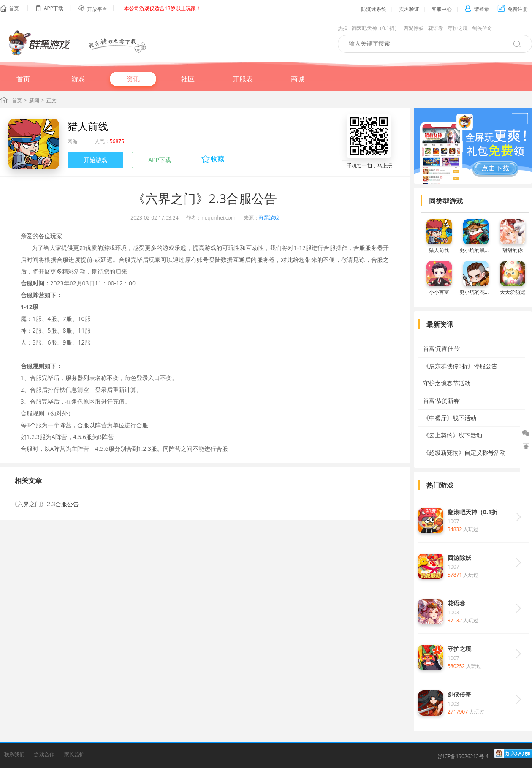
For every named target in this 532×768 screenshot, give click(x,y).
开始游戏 (95, 160)
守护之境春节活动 (447, 383)
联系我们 (14, 754)
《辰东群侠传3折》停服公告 (460, 366)
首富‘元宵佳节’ (442, 349)
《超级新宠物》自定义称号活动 (464, 452)
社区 (188, 79)
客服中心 (442, 9)
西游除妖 (414, 28)
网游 (73, 141)
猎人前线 (88, 126)
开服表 (243, 79)
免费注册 (513, 9)
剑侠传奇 (482, 28)
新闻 (34, 100)
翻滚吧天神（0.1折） (376, 28)
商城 (298, 79)
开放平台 (97, 9)
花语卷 (436, 28)
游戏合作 (44, 754)
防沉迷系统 (374, 9)
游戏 (78, 79)
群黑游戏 (269, 218)
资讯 (133, 79)
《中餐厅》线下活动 (450, 418)
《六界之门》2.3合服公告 (45, 504)
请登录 (477, 9)
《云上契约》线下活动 (453, 435)
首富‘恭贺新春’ (442, 400)
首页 (14, 8)
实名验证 (409, 9)
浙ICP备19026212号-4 (463, 756)
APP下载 (160, 160)
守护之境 (458, 28)
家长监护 (74, 754)
